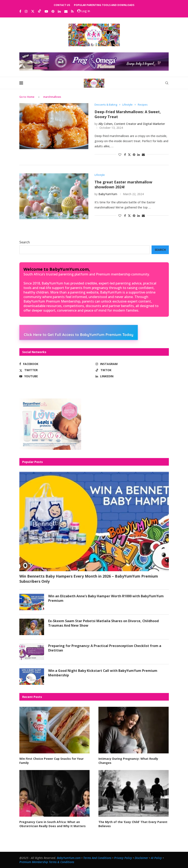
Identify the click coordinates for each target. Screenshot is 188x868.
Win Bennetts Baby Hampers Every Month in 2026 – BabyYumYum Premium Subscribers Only (89, 579)
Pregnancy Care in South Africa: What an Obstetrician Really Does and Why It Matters (53, 824)
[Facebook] (20, 11)
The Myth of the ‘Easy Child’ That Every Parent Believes (133, 824)
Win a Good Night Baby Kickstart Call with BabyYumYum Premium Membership (103, 673)
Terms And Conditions (97, 858)
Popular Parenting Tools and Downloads (104, 5)
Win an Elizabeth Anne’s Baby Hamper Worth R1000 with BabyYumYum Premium (106, 598)
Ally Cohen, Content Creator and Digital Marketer (132, 124)
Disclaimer (141, 858)
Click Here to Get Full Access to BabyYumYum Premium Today (79, 335)
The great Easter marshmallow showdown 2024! (123, 185)
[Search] (167, 83)
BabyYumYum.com (69, 858)
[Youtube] (46, 11)
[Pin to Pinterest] (134, 155)
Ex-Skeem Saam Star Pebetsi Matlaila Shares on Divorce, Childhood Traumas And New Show (104, 623)
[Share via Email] (143, 155)
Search (25, 242)
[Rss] (72, 11)
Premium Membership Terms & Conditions (47, 862)
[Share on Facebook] (125, 155)
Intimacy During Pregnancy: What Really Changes (128, 761)
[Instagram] (26, 11)
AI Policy (156, 858)
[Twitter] (33, 11)
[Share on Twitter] (129, 155)
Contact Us (62, 5)
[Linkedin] (59, 11)
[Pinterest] (53, 11)
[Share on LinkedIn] (139, 155)
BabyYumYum (108, 194)
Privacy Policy (123, 858)
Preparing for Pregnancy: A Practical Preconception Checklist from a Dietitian (105, 648)
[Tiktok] (40, 11)
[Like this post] (120, 155)
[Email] (66, 11)
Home (31, 97)
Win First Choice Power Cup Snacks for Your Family (51, 761)
